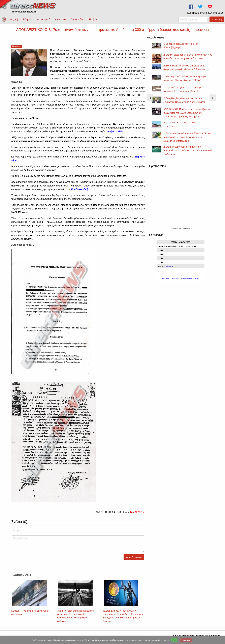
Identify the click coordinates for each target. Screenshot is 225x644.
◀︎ (151, 99)
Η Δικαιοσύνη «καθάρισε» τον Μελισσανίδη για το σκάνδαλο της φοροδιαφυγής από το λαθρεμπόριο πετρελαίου (187, 137)
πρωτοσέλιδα (177, 229)
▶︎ (214, 99)
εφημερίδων (188, 229)
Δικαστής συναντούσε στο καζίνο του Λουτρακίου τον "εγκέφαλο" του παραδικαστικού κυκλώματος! (188, 150)
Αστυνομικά (44, 20)
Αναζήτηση (217, 20)
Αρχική (14, 20)
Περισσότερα (164, 640)
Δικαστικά (60, 20)
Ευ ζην (93, 20)
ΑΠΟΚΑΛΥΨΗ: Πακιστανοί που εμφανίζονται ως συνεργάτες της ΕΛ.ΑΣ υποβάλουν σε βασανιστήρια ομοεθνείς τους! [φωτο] (188, 113)
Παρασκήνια (77, 20)
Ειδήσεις (27, 20)
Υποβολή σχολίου (134, 557)
